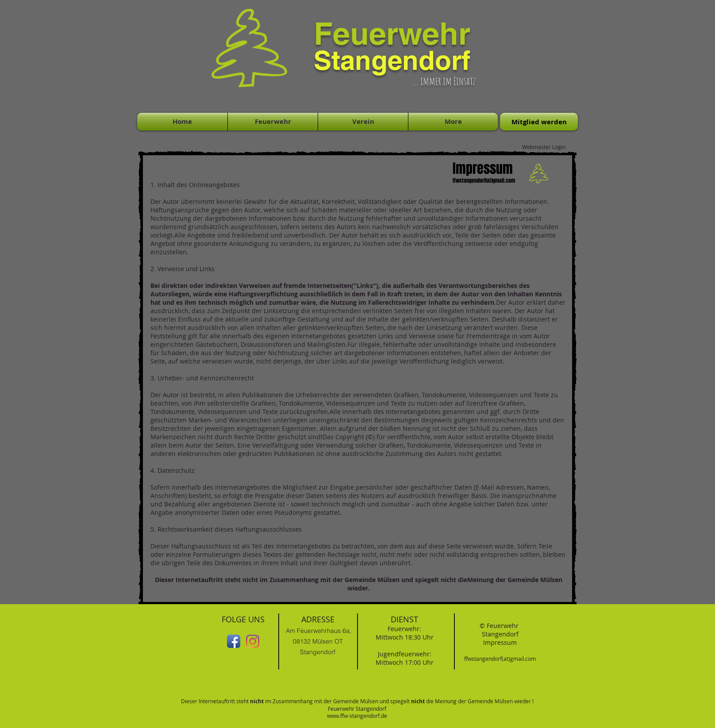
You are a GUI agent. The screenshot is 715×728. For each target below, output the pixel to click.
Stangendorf (500, 634)
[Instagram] (253, 641)
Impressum (500, 642)
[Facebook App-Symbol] (234, 641)
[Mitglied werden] (539, 122)
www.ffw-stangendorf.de (357, 716)
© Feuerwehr (500, 626)
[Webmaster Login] (544, 147)
